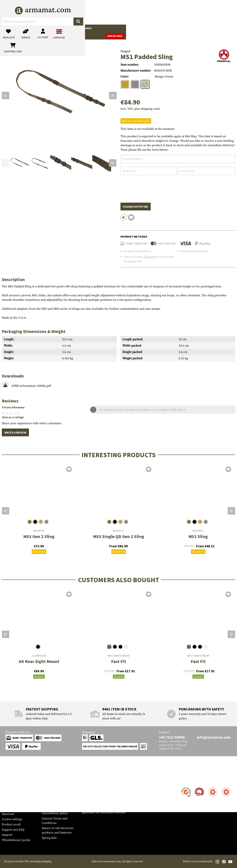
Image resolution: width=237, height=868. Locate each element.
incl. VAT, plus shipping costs (140, 109)
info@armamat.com (214, 737)
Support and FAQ (13, 830)
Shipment (8, 793)
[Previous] (6, 96)
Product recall (11, 824)
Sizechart (8, 814)
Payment (8, 798)
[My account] (177, 12)
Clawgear (39, 656)
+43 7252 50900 (172, 737)
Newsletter (9, 809)
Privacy (47, 808)
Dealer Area (226, 29)
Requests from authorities (59, 803)
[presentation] (149, 186)
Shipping (150, 257)
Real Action (134, 28)
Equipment (85, 28)
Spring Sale (49, 838)
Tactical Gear (65, 28)
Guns (7, 28)
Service (9, 781)
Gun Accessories (25, 28)
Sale (148, 28)
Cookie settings (12, 819)
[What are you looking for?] (98, 12)
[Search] (127, 12)
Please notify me (136, 207)
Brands (159, 28)
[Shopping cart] (212, 12)
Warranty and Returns (17, 804)
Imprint (7, 835)
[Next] (113, 96)
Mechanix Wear (119, 656)
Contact (7, 788)
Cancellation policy (55, 813)
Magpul (125, 51)
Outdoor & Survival (109, 28)
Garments (46, 28)
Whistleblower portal (16, 840)
